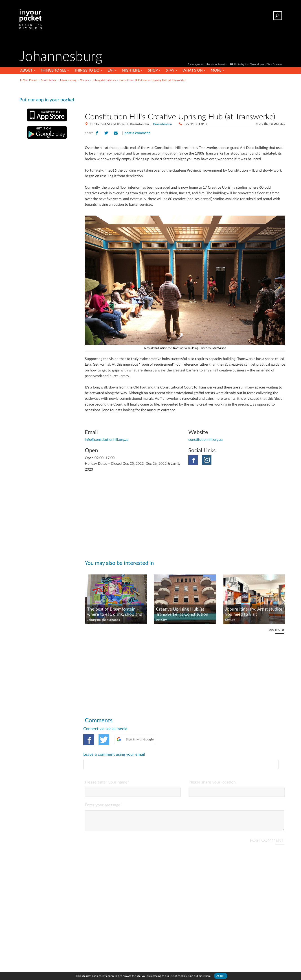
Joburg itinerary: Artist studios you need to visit (254, 612)
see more (276, 630)
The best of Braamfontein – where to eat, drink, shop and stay (115, 612)
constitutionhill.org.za (205, 440)
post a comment (137, 133)
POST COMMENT (267, 822)
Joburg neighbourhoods (103, 620)
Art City (161, 620)
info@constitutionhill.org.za (107, 440)
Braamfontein (163, 124)
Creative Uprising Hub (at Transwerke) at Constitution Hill (182, 612)
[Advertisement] (185, 96)
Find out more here (199, 976)
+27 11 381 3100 (196, 124)
